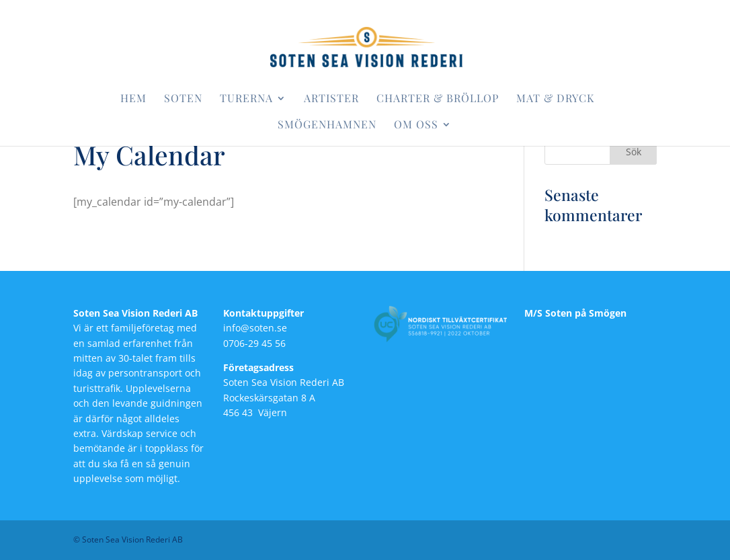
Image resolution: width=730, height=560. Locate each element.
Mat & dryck (555, 99)
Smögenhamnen (327, 125)
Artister (331, 99)
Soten (183, 99)
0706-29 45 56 (254, 343)
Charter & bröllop (438, 99)
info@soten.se (255, 328)
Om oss (416, 125)
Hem (133, 99)
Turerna (246, 99)
